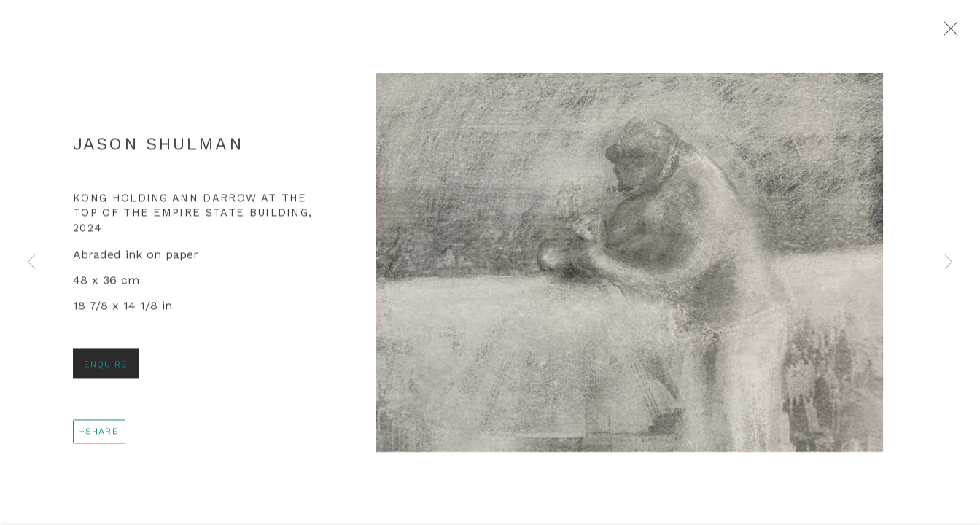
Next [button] (949, 262)
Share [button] (102, 436)
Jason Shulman (158, 149)
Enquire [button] (106, 369)
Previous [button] (31, 262)
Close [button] (951, 33)
